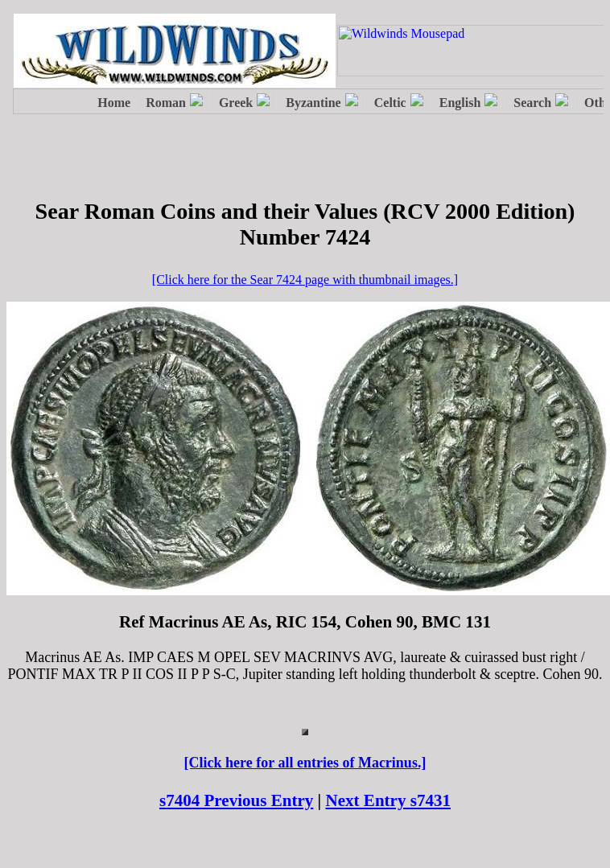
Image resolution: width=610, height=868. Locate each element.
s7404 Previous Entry (236, 800)
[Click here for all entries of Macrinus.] (305, 763)
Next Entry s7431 (389, 800)
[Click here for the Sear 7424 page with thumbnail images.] (305, 280)
